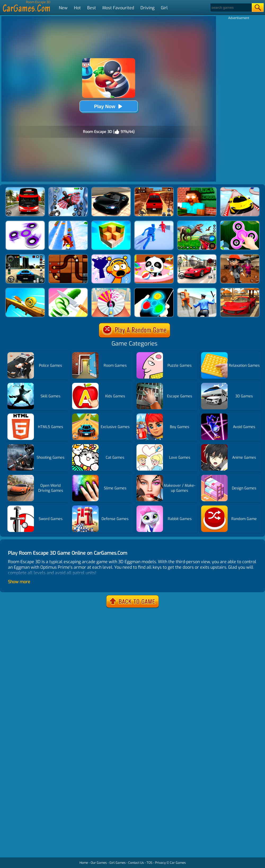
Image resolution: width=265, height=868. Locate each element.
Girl (164, 8)
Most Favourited (118, 8)
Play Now (109, 106)
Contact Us (136, 863)
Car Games (178, 863)
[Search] (231, 8)
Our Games (99, 863)
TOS (149, 863)
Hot (77, 8)
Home (84, 863)
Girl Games (118, 863)
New (63, 8)
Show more (19, 582)
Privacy (160, 863)
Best (92, 8)
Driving (147, 8)
